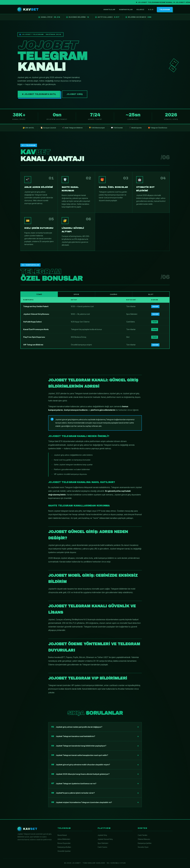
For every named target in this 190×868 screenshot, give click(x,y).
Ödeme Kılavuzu (144, 839)
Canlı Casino (102, 847)
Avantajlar (109, 9)
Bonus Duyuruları (64, 843)
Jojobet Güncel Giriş (105, 839)
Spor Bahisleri (103, 843)
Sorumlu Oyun (143, 847)
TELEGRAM (165, 9)
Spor (76, 294)
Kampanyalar (126, 9)
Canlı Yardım (142, 835)
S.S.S (151, 9)
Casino (114, 294)
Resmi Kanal (62, 835)
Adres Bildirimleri (64, 839)
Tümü (39, 294)
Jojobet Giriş (75, 94)
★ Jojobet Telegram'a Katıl (39, 94)
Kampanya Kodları (64, 847)
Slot (151, 294)
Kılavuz (140, 9)
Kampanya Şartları (145, 843)
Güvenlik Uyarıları (64, 851)
